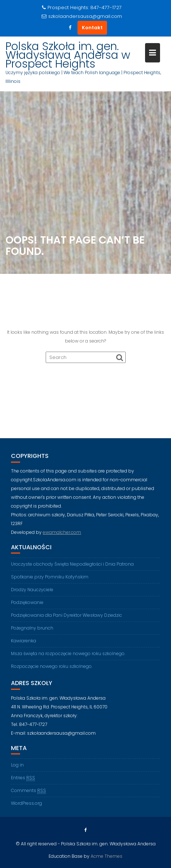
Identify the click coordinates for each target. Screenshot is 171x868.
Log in (17, 765)
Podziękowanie (27, 602)
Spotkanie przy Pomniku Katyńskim (50, 577)
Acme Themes (107, 856)
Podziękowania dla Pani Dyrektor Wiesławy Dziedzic (66, 615)
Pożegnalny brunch (32, 628)
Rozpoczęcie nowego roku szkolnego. (52, 666)
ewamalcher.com (62, 532)
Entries (23, 778)
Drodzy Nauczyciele (32, 590)
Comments (28, 791)
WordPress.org (26, 803)
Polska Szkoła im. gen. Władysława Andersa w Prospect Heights (68, 55)
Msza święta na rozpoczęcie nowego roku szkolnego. (68, 653)
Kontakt (92, 28)
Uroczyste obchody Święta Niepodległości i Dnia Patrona (72, 564)
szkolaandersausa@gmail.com (82, 16)
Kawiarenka (24, 641)
